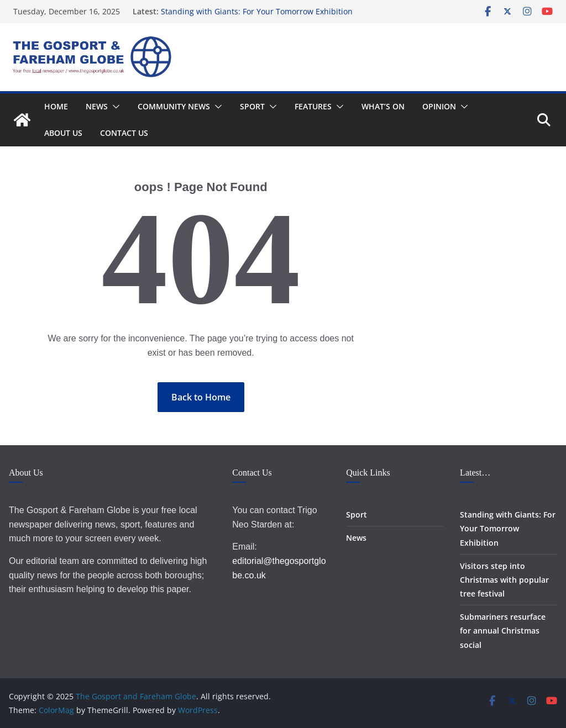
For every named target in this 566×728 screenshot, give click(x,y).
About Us (63, 133)
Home (56, 106)
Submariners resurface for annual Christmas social (503, 631)
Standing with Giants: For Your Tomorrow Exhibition (257, 11)
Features (313, 106)
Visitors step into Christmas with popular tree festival (504, 580)
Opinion (439, 106)
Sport (252, 106)
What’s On (383, 106)
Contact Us (124, 133)
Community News (174, 106)
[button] (114, 107)
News (97, 106)
